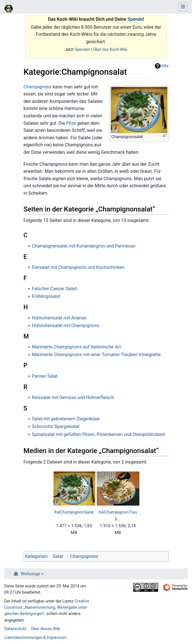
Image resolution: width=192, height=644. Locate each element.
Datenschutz (15, 629)
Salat (58, 556)
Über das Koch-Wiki (110, 49)
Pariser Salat (45, 376)
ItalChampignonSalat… (74, 516)
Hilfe (162, 66)
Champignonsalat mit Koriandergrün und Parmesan (84, 246)
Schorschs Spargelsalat (56, 426)
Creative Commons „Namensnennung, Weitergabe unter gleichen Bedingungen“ (47, 607)
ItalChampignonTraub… (118, 516)
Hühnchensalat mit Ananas (59, 318)
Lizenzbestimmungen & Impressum (35, 637)
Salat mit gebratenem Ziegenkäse (66, 419)
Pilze (71, 123)
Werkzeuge (31, 574)
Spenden (82, 49)
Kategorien (36, 556)
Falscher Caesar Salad (54, 289)
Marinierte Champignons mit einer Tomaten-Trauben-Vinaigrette (96, 355)
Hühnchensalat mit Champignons (66, 326)
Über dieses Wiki (46, 629)
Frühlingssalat (46, 296)
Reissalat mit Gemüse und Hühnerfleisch (73, 397)
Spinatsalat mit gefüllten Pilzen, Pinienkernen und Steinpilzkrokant (98, 434)
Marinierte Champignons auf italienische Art (76, 347)
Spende (135, 19)
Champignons (38, 87)
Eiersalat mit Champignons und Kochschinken (78, 267)
